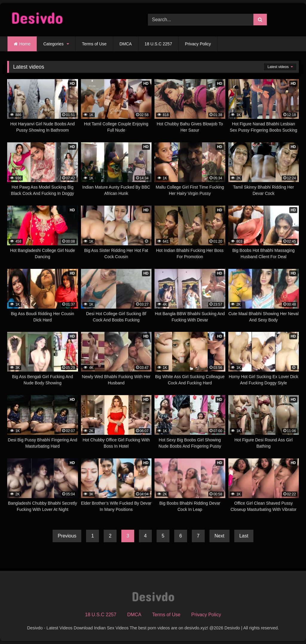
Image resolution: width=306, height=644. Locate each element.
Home (25, 44)
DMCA (126, 44)
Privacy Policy (198, 44)
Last (244, 536)
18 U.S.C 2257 (158, 44)
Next (219, 536)
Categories (53, 44)
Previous (67, 536)
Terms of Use (94, 44)
